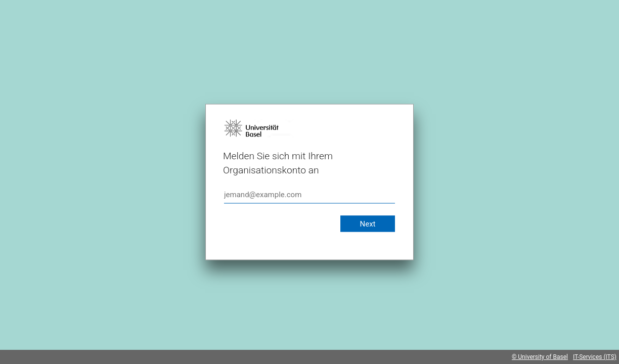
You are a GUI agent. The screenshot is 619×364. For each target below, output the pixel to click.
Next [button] (367, 224)
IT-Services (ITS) (595, 357)
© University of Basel (540, 357)
